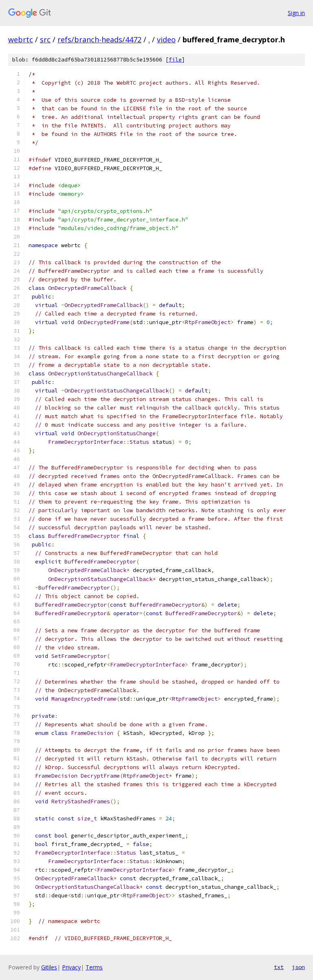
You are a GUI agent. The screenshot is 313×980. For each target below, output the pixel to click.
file (175, 60)
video (166, 39)
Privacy (71, 967)
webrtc (21, 39)
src (45, 39)
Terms (94, 967)
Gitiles (49, 967)
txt (279, 967)
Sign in (296, 13)
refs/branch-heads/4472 (99, 39)
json (298, 967)
